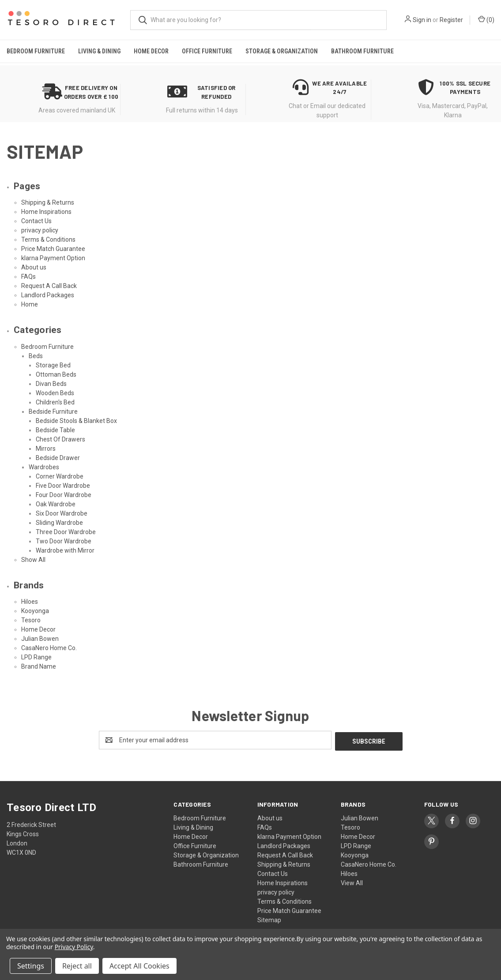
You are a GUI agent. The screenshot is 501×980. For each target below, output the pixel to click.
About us (34, 267)
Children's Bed (55, 402)
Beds (36, 356)
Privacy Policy (74, 947)
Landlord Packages (48, 295)
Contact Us (36, 221)
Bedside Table (55, 430)
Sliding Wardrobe (59, 523)
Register (451, 20)
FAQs (28, 277)
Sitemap (269, 919)
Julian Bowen (40, 639)
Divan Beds (51, 384)
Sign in (422, 20)
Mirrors (46, 449)
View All (352, 882)
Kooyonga (35, 611)
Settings (31, 966)
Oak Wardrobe (56, 504)
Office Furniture (207, 51)
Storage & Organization (282, 51)
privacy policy (40, 230)
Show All (33, 560)
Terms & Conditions (48, 239)
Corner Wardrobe (60, 476)
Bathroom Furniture (362, 51)
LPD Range (36, 657)
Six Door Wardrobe (62, 513)
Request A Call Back (49, 286)
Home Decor (151, 51)
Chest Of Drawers (60, 439)
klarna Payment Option (53, 258)
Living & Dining (99, 51)
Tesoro (31, 620)
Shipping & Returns (48, 202)
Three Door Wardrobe (66, 532)
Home (30, 304)
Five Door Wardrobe (63, 486)
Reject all (77, 966)
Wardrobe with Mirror (65, 550)
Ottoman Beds (56, 374)
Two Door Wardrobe (64, 541)
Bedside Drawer (58, 458)
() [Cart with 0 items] (486, 19)
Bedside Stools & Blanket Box (76, 421)
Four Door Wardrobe (64, 495)
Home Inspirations (46, 212)
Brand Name (39, 666)
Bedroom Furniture (36, 51)
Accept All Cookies (139, 966)
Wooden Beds (55, 393)
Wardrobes (44, 467)
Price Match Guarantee (53, 249)
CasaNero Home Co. (49, 648)
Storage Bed (53, 365)
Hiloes (30, 602)
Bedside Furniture (53, 411)
